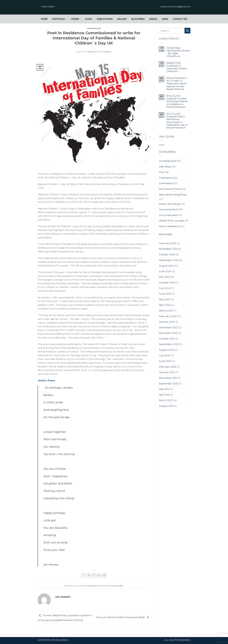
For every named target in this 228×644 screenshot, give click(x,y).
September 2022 (169, 344)
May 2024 (165, 277)
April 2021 (165, 395)
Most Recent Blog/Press (173, 195)
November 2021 (168, 378)
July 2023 (165, 288)
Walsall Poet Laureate (172, 221)
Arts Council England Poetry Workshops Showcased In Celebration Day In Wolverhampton (177, 121)
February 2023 (168, 316)
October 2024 (167, 255)
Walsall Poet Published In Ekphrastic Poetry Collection (177, 67)
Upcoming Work (169, 210)
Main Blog (165, 167)
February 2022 (168, 367)
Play (161, 172)
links (165, 19)
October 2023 (167, 283)
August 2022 (167, 350)
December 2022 (168, 328)
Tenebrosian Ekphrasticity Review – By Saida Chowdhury (178, 52)
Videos (153, 19)
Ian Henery (106, 52)
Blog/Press (138, 19)
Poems (76, 19)
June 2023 (165, 294)
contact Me (180, 19)
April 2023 (165, 305)
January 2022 (167, 372)
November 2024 (168, 249)
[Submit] (187, 31)
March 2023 (166, 311)
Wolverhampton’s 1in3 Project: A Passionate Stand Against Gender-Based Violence (177, 84)
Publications (105, 19)
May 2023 (165, 299)
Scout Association (169, 215)
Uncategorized (168, 161)
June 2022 (165, 361)
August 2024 (167, 266)
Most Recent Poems (171, 189)
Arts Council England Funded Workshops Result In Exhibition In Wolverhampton (177, 101)
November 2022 (168, 333)
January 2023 (167, 322)
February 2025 (168, 243)
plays (89, 19)
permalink (119, 586)
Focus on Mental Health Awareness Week (123, 617)
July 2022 (165, 356)
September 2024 (169, 260)
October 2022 (167, 339)
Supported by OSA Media (53, 640)
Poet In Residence (170, 226)
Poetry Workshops (170, 204)
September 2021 (169, 384)
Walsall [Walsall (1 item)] (162, 145)
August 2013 (166, 406)
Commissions (94, 28)
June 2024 (165, 271)
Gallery (122, 19)
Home (44, 19)
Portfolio (59, 19)
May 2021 (164, 389)
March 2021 (166, 400)
